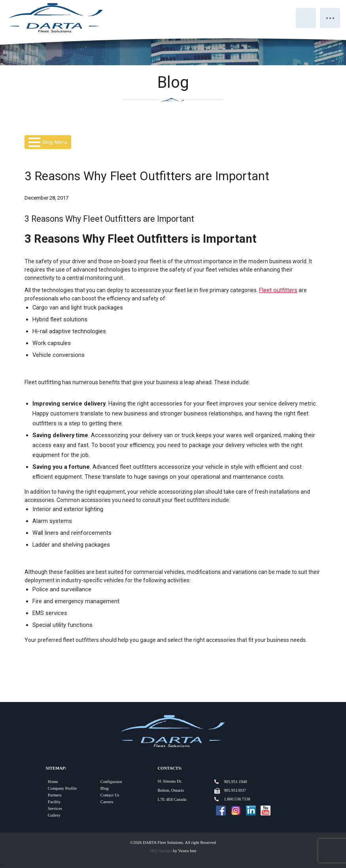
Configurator (111, 782)
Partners (55, 795)
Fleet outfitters (278, 290)
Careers (107, 802)
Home (53, 782)
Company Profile (62, 788)
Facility (54, 802)
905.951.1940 (235, 782)
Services (55, 809)
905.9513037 (235, 790)
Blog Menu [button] (48, 142)
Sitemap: (56, 768)
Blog (105, 788)
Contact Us (110, 795)
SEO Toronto (161, 851)
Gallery (54, 815)
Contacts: (170, 768)
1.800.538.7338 (237, 799)
